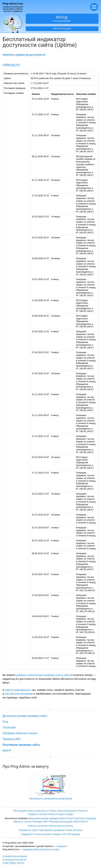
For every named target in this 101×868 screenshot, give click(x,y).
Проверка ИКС (12, 739)
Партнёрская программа (52, 830)
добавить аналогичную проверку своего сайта (43, 675)
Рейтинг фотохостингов (61, 826)
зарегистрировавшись (18, 690)
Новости (82, 811)
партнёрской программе (19, 694)
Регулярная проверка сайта (64, 822)
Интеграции (74, 834)
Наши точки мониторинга (63, 811)
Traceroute (9, 727)
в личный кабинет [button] (62, 19)
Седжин (62, 846)
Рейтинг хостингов (37, 826)
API (64, 834)
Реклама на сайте (28, 830)
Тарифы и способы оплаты (42, 814)
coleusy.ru (11, 65)
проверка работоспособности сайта (41, 849)
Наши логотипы (74, 830)
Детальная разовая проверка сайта (25, 716)
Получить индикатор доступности (24, 55)
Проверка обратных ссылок (20, 733)
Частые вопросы (43, 834)
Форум (57, 834)
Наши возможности (38, 811)
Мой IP (7, 750)
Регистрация (62, 29)
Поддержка (27, 834)
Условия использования (15, 856)
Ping (5, 722)
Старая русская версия (14, 860)
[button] (94, 7)
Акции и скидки (65, 814)
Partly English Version (13, 863)
